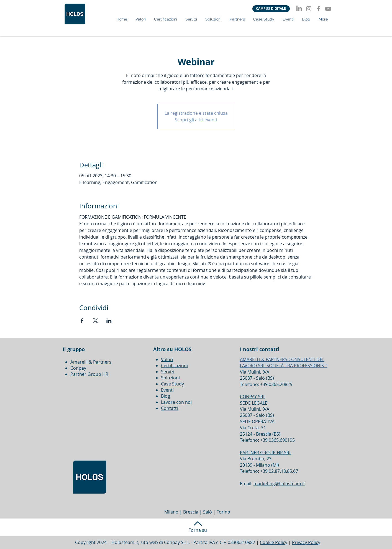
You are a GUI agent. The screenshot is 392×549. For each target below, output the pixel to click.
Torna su (198, 530)
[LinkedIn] (299, 9)
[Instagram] (309, 9)
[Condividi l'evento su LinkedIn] (109, 321)
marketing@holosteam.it (279, 484)
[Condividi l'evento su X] (95, 321)
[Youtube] (328, 9)
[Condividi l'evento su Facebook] (82, 321)
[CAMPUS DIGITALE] (271, 9)
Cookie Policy (274, 542)
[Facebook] (318, 9)
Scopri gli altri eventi (196, 120)
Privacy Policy (306, 542)
